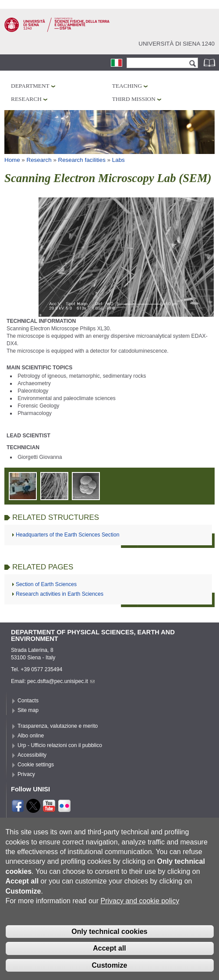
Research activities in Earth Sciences (60, 594)
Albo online (31, 736)
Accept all (109, 964)
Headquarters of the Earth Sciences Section (68, 535)
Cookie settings (36, 765)
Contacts (28, 701)
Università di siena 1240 (177, 44)
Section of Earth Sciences (46, 584)
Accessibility (32, 755)
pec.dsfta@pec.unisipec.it (61, 681)
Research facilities (82, 160)
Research (26, 99)
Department (30, 86)
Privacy (26, 774)
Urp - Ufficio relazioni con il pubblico (60, 745)
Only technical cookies (109, 947)
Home (12, 160)
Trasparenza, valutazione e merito (58, 726)
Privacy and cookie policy (140, 916)
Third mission (134, 99)
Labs (118, 160)
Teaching (127, 86)
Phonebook (210, 63)
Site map (28, 710)
